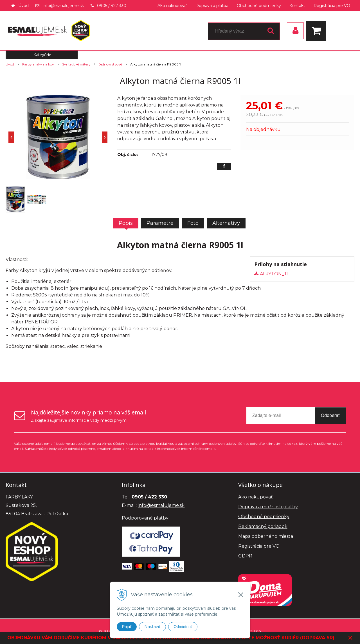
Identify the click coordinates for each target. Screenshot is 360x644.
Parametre (160, 223)
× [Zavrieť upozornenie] (350, 638)
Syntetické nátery (76, 64)
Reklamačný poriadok (263, 526)
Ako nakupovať (172, 6)
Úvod (23, 6)
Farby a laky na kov (38, 64)
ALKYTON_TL (275, 274)
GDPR (245, 556)
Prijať (127, 627)
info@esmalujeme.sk (63, 6)
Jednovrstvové (110, 64)
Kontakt (297, 6)
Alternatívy (226, 223)
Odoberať (330, 415)
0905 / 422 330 (112, 6)
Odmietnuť (183, 627)
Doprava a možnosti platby (268, 507)
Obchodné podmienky (259, 6)
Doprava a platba (212, 6)
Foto (193, 223)
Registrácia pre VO (332, 6)
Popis (126, 223)
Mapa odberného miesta (266, 536)
